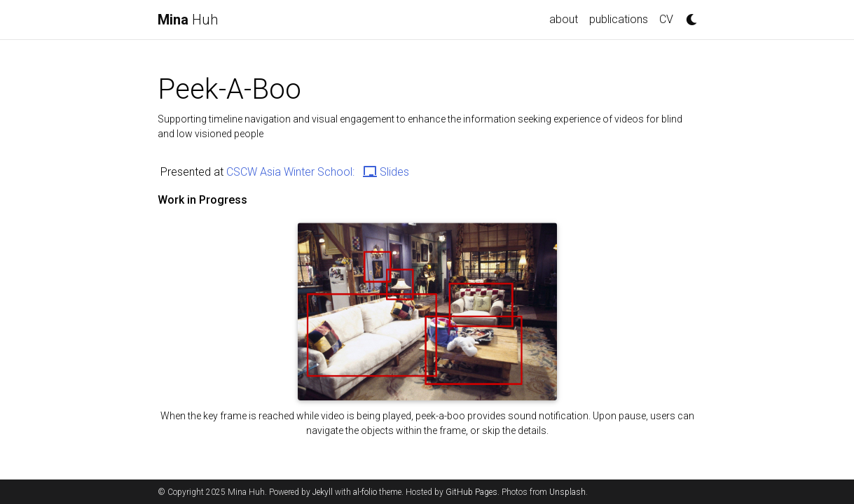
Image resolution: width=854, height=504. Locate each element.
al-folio (365, 492)
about (564, 19)
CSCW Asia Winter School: (292, 172)
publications (619, 19)
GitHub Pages (471, 492)
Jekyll (323, 492)
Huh (188, 20)
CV (666, 19)
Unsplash (567, 492)
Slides (386, 172)
